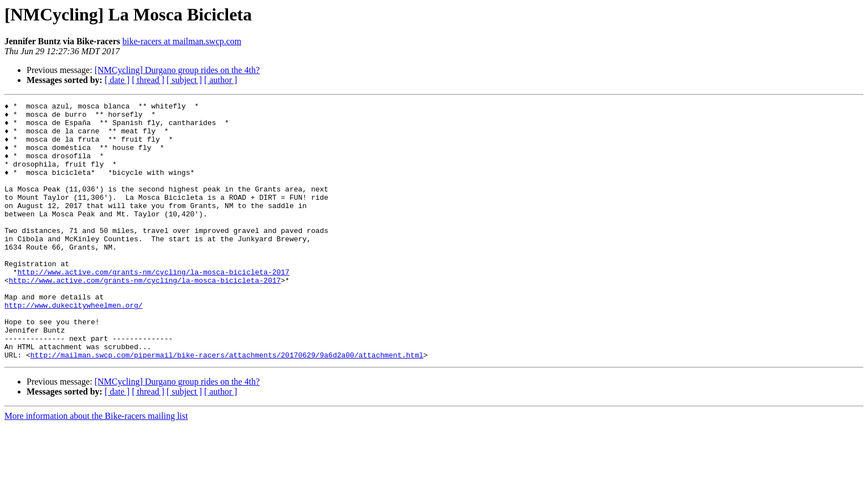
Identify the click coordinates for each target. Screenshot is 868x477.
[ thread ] (148, 80)
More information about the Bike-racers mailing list (96, 467)
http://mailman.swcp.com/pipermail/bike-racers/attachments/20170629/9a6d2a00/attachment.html (227, 406)
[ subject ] (184, 80)
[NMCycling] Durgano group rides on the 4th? (177, 70)
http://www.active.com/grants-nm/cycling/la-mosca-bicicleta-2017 (153, 307)
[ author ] (221, 80)
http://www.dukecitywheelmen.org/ (74, 346)
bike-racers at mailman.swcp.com (182, 41)
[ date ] (117, 80)
